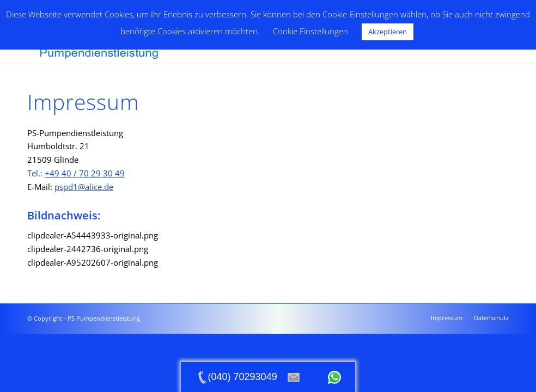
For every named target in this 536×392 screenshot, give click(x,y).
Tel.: (76, 173)
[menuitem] (447, 318)
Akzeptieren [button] (388, 32)
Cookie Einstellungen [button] (310, 31)
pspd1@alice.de (84, 187)
